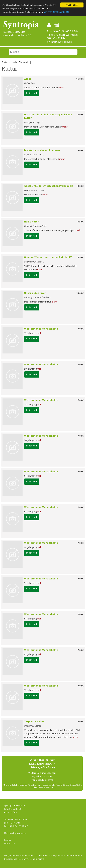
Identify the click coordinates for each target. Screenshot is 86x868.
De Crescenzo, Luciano (35, 190)
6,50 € (80, 257)
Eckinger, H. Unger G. (34, 122)
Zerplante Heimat (35, 721)
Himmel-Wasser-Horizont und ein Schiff (48, 257)
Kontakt (8, 840)
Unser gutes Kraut (35, 293)
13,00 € (80, 293)
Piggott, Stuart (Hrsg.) (34, 155)
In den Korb (32, 93)
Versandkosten (65, 855)
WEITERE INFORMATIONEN (56, 12)
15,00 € (80, 79)
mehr (61, 87)
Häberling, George (33, 726)
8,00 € (80, 186)
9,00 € (80, 115)
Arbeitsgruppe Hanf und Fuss (38, 297)
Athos (28, 79)
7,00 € (80, 329)
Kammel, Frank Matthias (35, 226)
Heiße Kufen (32, 222)
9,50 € (80, 222)
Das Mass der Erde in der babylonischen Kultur (48, 116)
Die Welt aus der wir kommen (42, 150)
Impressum (10, 844)
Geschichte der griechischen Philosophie (49, 186)
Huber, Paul (30, 83)
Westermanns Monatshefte (41, 329)
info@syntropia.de (61, 42)
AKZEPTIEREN (72, 5)
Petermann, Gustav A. (34, 262)
